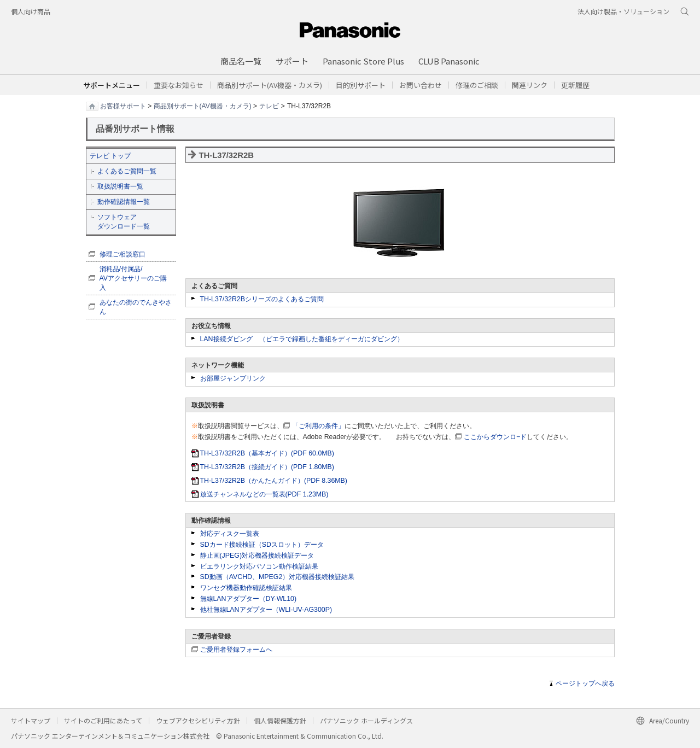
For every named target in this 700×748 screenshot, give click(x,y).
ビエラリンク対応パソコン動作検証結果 (259, 566)
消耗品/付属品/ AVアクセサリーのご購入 (133, 278)
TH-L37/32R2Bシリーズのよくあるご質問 (262, 299)
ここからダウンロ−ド (495, 437)
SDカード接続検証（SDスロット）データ (262, 545)
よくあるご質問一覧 (127, 171)
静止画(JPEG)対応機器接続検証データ (257, 556)
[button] (361, 85)
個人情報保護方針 (280, 720)
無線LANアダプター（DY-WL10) (249, 599)
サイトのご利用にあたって (103, 720)
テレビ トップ (110, 156)
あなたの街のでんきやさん (136, 307)
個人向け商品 (31, 11)
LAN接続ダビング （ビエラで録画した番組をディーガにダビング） (302, 339)
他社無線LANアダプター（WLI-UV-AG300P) (266, 610)
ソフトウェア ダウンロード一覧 (124, 222)
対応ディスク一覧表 (230, 534)
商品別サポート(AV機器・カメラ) (203, 106)
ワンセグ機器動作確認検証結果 (246, 588)
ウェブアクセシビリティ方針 (198, 720)
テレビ (269, 106)
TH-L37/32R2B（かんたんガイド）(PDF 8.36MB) (274, 481)
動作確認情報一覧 (124, 202)
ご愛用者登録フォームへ (236, 650)
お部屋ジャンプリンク (233, 378)
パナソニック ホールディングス (366, 720)
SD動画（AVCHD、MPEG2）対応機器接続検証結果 (278, 577)
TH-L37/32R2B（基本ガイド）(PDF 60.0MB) (267, 453)
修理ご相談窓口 (122, 254)
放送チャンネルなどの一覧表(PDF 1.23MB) (264, 494)
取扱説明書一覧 (120, 186)
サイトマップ (31, 720)
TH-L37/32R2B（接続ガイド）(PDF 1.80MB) (267, 467)
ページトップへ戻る (585, 683)
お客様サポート (123, 106)
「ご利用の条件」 (318, 426)
